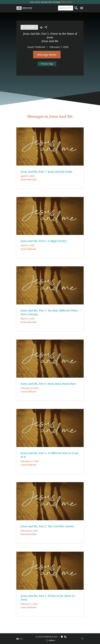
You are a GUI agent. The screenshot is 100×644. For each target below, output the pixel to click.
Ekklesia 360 (51, 640)
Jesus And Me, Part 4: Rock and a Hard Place (48, 384)
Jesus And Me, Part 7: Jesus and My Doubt (47, 172)
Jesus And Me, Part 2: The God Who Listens (47, 526)
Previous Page (47, 64)
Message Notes (47, 55)
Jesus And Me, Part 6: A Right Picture (44, 241)
